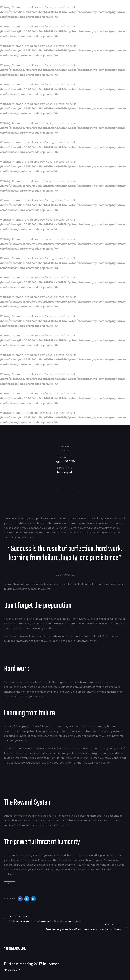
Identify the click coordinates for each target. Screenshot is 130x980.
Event (10, 884)
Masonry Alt (12, 970)
